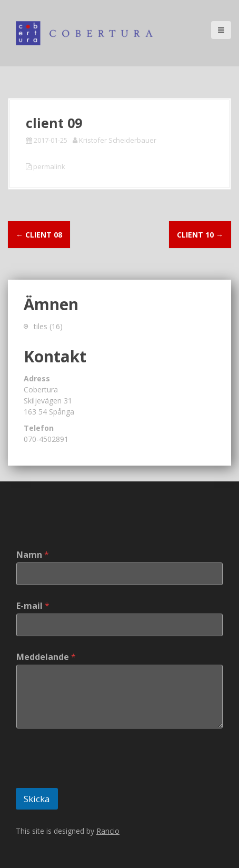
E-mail (33, 606)
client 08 (39, 235)
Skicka (37, 799)
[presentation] (96, 781)
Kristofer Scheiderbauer (118, 140)
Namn (33, 555)
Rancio (108, 831)
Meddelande (46, 657)
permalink (48, 166)
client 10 (200, 235)
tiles (41, 326)
